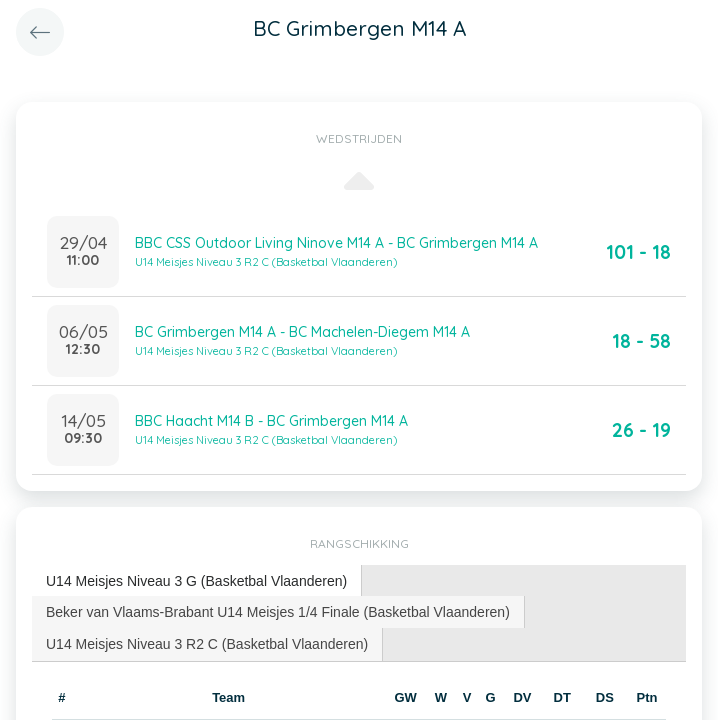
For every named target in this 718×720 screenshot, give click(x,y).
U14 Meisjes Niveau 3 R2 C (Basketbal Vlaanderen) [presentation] (207, 644)
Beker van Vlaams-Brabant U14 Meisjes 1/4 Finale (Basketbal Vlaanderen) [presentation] (278, 612)
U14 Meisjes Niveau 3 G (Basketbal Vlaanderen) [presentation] (196, 581)
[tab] (197, 581)
